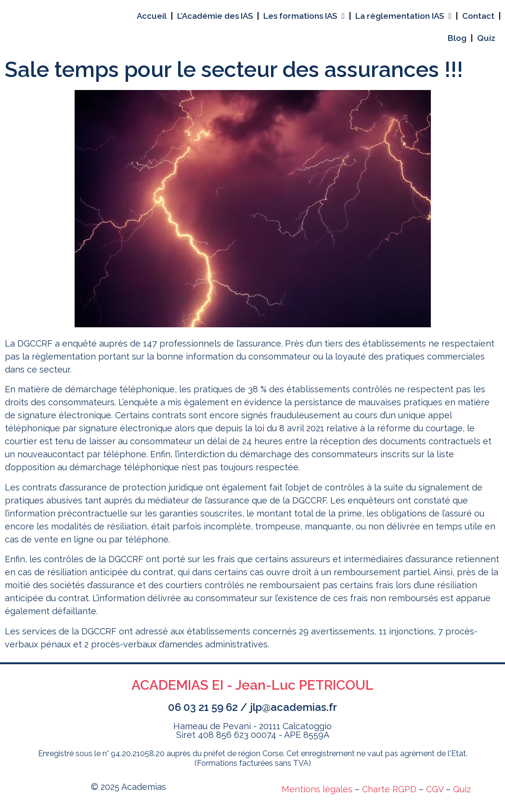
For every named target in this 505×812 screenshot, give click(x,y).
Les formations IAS (304, 16)
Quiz (486, 38)
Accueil (152, 16)
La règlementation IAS (403, 16)
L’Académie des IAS (215, 16)
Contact (478, 16)
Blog (457, 38)
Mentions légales (317, 789)
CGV (435, 789)
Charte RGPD (389, 789)
